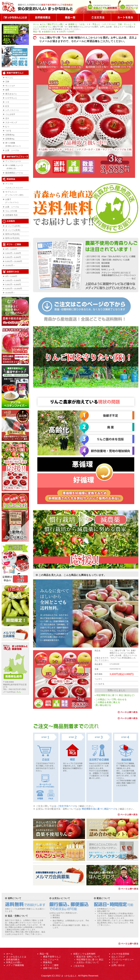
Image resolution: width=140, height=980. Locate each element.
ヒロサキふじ (11, 98)
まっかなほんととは (16, 957)
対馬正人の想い (14, 962)
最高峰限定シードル (14, 173)
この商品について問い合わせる (111, 699)
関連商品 (48, 962)
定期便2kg (10, 135)
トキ (7, 102)
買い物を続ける (103, 705)
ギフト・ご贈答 (51, 965)
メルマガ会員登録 (120, 954)
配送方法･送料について (88, 957)
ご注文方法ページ (66, 806)
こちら (18, 692)
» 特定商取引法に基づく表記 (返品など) (115, 695)
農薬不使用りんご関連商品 (15, 179)
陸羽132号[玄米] (12, 238)
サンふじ (9, 78)
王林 (7, 82)
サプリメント (17, 194)
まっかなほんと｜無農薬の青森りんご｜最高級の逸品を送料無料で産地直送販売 (39, 7)
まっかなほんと (69, 976)
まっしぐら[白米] (13, 226)
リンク (115, 962)
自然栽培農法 (13, 960)
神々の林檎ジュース (17, 168)
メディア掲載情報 (15, 965)
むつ (7, 127)
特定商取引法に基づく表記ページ (99, 809)
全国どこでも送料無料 (84, 954)
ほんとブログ (118, 957)
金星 (7, 90)
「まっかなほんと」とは (15, 17)
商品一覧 (70, 17)
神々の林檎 (17, 145)
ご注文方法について (97, 17)
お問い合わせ (118, 965)
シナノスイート (12, 110)
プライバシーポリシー (123, 960)
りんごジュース (51, 960)
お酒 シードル (12, 150)
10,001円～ (10, 265)
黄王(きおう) (11, 94)
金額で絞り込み (15, 272)
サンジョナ (10, 86)
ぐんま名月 (10, 114)
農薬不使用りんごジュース (15, 157)
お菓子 (17, 202)
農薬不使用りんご (15, 73)
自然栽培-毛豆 (12, 215)
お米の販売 (15, 221)
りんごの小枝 (11, 211)
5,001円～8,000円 (13, 257)
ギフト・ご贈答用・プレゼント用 (15, 244)
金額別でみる (50, 32)
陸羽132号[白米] (12, 234)
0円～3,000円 (11, 249)
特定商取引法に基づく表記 (90, 960)
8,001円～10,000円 (14, 261)
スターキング (11, 122)
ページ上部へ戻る (127, 712)
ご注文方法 (79, 966)
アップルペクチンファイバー (14, 186)
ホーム (36, 24)
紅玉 (7, 106)
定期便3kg (10, 139)
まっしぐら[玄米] (13, 230)
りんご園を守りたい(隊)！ (53, 24)
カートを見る (125, 17)
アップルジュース (13, 161)
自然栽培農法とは (43, 17)
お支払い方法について (88, 962)
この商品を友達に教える (108, 702)
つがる (8, 131)
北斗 (7, 118)
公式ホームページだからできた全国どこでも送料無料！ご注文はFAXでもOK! (102, 7)
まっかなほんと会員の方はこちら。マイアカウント (129, 7)
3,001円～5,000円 (66, 32)
